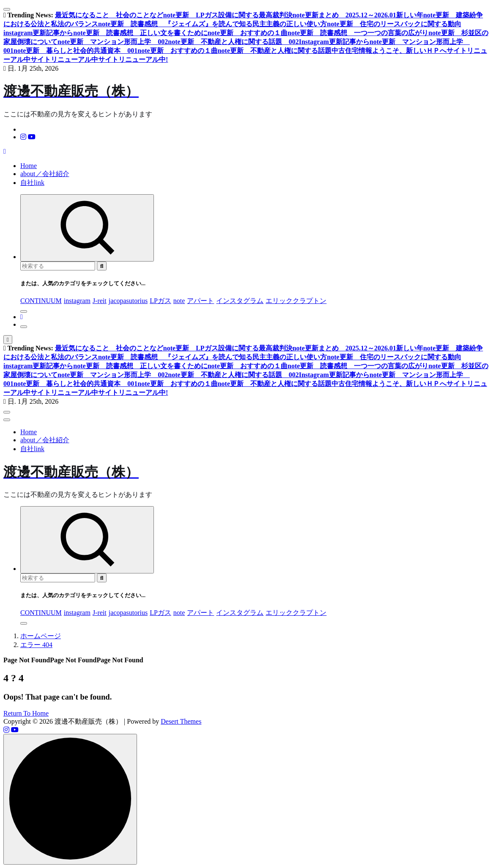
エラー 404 (36, 645)
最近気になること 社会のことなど (109, 15)
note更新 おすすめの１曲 (248, 33)
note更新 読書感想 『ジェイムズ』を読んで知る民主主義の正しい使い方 (212, 24)
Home (29, 166)
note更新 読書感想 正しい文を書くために (140, 33)
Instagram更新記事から (334, 42)
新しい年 (410, 15)
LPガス (160, 301)
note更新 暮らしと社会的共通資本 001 (75, 51)
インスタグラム (240, 301)
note (179, 301)
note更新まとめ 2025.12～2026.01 (344, 15)
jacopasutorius (128, 301)
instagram (77, 301)
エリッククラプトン (296, 301)
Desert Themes (181, 721)
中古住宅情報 (352, 51)
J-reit (100, 301)
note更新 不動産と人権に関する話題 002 (233, 42)
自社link (32, 183)
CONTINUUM (41, 301)
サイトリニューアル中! (133, 59)
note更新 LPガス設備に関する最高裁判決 (228, 15)
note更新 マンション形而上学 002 (113, 42)
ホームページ (41, 636)
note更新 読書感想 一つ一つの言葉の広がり (358, 33)
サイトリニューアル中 (64, 59)
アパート (200, 301)
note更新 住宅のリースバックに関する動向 (394, 24)
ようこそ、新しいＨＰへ (409, 51)
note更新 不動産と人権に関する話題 (275, 51)
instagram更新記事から (38, 33)
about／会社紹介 (45, 174)
